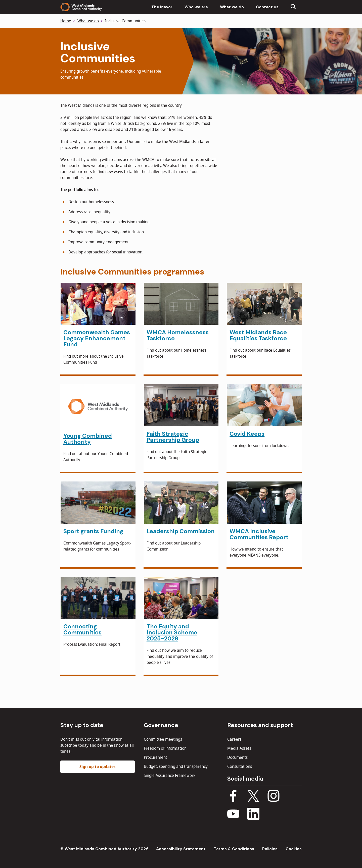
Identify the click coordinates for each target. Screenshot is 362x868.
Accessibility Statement (181, 849)
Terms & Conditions (234, 849)
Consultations (240, 767)
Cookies (294, 849)
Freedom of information (165, 748)
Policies (270, 849)
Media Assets (239, 748)
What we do (232, 7)
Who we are (196, 7)
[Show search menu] (293, 7)
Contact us (267, 7)
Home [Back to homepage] (66, 21)
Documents (237, 757)
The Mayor (162, 7)
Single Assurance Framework (170, 776)
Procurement (155, 757)
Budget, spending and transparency (176, 767)
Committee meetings (163, 739)
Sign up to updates (98, 767)
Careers (234, 739)
